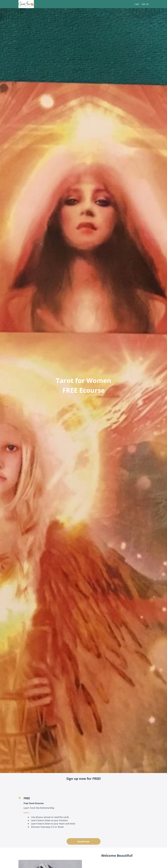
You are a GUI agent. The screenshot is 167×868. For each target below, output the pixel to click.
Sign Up (145, 4)
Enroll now (84, 842)
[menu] (141, 4)
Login (137, 4)
